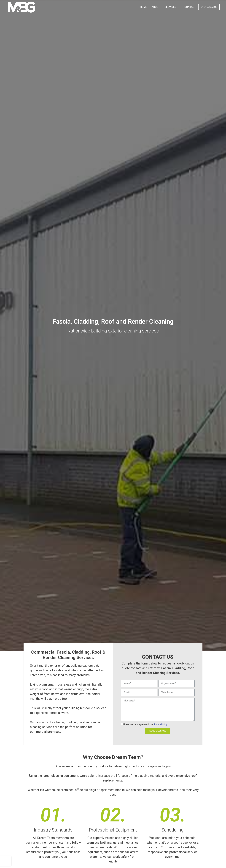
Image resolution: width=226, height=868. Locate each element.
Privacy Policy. (161, 724)
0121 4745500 (209, 7)
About (156, 7)
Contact (190, 7)
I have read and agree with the (145, 724)
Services (173, 7)
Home (144, 7)
